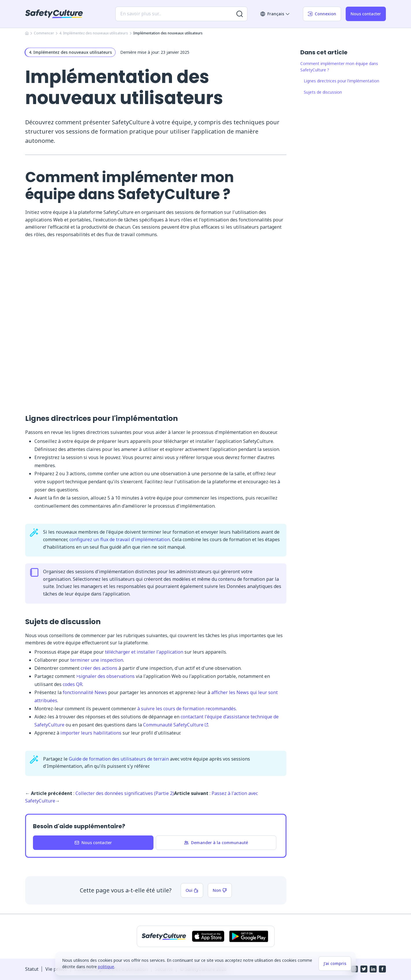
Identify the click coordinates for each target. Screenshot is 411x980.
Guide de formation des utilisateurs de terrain (119, 759)
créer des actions (99, 668)
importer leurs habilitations (91, 733)
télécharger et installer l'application (144, 652)
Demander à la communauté (216, 843)
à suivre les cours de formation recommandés (187, 709)
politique (106, 967)
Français (275, 14)
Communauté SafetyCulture (176, 725)
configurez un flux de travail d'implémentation (120, 539)
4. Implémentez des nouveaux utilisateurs (94, 33)
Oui (192, 890)
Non (220, 890)
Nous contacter (366, 14)
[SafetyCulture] (54, 14)
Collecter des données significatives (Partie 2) (125, 793)
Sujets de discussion (323, 92)
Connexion (322, 14)
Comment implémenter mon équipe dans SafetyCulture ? (339, 67)
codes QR (73, 684)
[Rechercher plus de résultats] (240, 14)
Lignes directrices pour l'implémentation (341, 81)
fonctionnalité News (85, 692)
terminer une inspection (97, 660)
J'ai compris (335, 963)
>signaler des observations (105, 676)
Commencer (44, 33)
